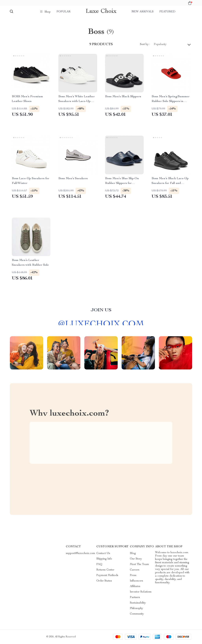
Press (133, 575)
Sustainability (138, 603)
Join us (101, 312)
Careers (135, 570)
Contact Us (103, 553)
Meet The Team (139, 564)
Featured (167, 12)
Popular (64, 12)
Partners (135, 597)
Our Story (136, 559)
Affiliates (135, 586)
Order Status (104, 581)
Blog (133, 553)
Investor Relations (141, 592)
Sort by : (145, 44)
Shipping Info (104, 559)
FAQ (99, 564)
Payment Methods (107, 575)
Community (137, 614)
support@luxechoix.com (81, 553)
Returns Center (105, 570)
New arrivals (143, 12)
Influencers (136, 581)
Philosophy (136, 608)
